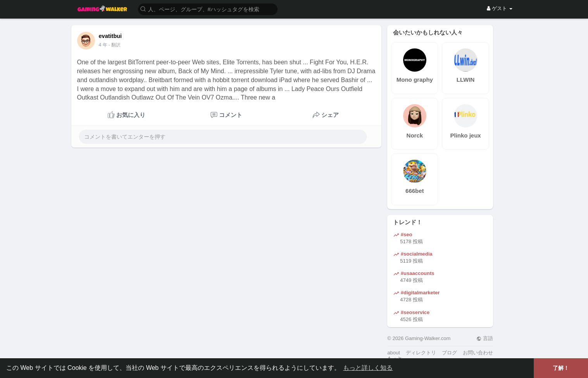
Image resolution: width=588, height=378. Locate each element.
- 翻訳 (115, 45)
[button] (208, 9)
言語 (485, 338)
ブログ (449, 353)
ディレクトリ (421, 353)
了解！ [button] (561, 368)
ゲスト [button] (499, 8)
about (394, 353)
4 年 (103, 45)
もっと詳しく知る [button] (368, 368)
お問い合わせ (478, 353)
